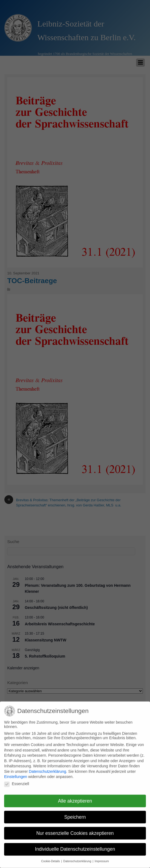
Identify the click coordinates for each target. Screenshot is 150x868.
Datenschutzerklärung (47, 767)
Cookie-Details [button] (51, 857)
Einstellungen (16, 773)
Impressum (102, 857)
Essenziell (17, 780)
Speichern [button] (75, 813)
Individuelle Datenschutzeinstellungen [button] (75, 845)
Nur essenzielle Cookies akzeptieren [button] (75, 829)
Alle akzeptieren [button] (75, 797)
